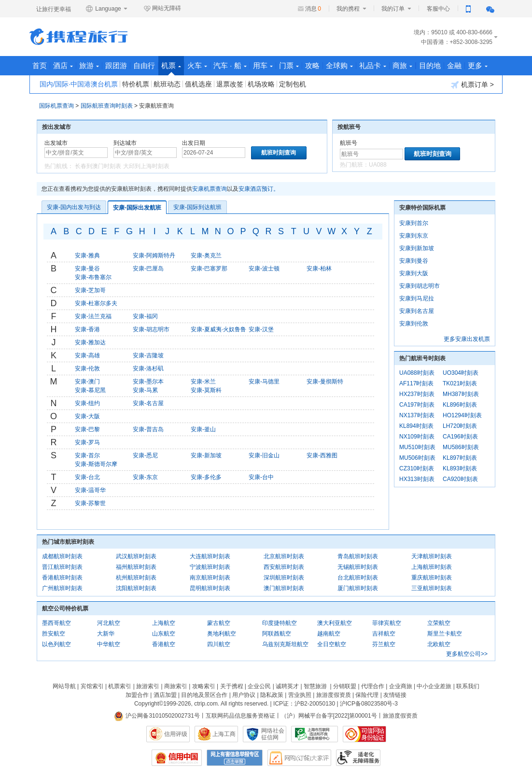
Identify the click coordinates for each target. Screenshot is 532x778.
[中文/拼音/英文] (76, 153)
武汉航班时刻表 (136, 556)
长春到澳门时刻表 (98, 166)
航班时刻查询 (433, 154)
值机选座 (198, 84)
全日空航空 (332, 644)
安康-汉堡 (261, 329)
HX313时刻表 (417, 479)
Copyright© (149, 704)
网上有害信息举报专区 (235, 758)
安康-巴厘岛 (148, 269)
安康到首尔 (414, 223)
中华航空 (109, 644)
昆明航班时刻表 (210, 588)
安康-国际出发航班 (137, 208)
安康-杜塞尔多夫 (96, 303)
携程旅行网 (78, 37)
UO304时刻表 (461, 373)
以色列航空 (56, 644)
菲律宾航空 (387, 623)
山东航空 (164, 634)
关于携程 (232, 686)
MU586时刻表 (461, 447)
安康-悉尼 (145, 455)
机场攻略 (261, 84)
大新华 (106, 634)
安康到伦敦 (414, 324)
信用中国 (177, 758)
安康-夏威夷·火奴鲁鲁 (218, 329)
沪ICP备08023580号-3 (369, 704)
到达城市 (125, 143)
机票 (171, 68)
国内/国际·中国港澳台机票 (79, 84)
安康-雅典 (87, 255)
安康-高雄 (87, 355)
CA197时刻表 (417, 405)
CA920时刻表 (460, 479)
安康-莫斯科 (206, 390)
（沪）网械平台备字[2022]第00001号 (329, 716)
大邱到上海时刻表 (146, 166)
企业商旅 (401, 686)
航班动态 (167, 84)
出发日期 (194, 143)
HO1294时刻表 (462, 415)
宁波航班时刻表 (210, 567)
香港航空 (164, 644)
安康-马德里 (264, 382)
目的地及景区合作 (204, 695)
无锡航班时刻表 (358, 567)
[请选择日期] (214, 153)
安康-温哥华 (90, 490)
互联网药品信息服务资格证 (240, 716)
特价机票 (136, 84)
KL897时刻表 (460, 458)
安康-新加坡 (206, 455)
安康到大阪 (414, 273)
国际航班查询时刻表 (107, 106)
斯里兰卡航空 (445, 634)
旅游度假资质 (334, 695)
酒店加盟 (165, 695)
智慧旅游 (315, 686)
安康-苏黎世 (90, 503)
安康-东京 (145, 477)
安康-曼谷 (87, 269)
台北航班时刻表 (358, 578)
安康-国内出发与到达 (74, 207)
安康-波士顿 (264, 269)
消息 (313, 9)
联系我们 (468, 686)
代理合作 (373, 686)
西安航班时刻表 (284, 567)
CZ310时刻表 (417, 468)
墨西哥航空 (56, 623)
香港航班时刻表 (62, 578)
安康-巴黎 (87, 429)
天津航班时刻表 (432, 556)
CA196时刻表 (460, 437)
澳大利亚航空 (335, 623)
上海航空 (164, 623)
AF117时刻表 (416, 383)
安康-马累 (145, 390)
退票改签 (230, 84)
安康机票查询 (210, 189)
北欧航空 (439, 644)
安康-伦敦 (87, 368)
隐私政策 (272, 695)
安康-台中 (261, 477)
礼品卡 (373, 65)
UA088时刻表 (417, 373)
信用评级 (176, 734)
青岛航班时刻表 (358, 556)
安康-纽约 (87, 403)
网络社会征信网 (273, 734)
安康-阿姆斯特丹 (154, 255)
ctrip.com (206, 704)
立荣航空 (439, 623)
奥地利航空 (222, 634)
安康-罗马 (87, 442)
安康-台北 (87, 477)
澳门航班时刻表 (284, 588)
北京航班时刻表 (284, 556)
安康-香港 (87, 329)
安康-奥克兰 (206, 255)
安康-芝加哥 (90, 290)
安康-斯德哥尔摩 (96, 464)
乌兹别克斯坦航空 (285, 644)
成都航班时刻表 (62, 556)
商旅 (402, 65)
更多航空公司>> (467, 654)
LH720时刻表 (460, 426)
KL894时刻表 (416, 426)
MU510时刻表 (417, 447)
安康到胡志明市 (420, 286)
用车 (263, 65)
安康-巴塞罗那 (209, 269)
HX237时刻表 (417, 394)
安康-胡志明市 (151, 329)
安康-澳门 (87, 382)
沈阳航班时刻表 (136, 588)
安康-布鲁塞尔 (93, 277)
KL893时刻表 (460, 468)
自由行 (144, 65)
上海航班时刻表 (432, 567)
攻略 (312, 65)
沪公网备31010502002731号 (157, 716)
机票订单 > (472, 85)
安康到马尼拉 (417, 298)
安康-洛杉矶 (148, 368)
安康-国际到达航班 (197, 207)
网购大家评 (299, 758)
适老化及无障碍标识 (358, 758)
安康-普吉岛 (148, 429)
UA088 (378, 165)
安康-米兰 (203, 382)
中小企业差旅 (434, 686)
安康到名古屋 (417, 311)
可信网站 (364, 734)
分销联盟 (345, 686)
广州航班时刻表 (62, 588)
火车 (197, 65)
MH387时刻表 (461, 394)
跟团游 (116, 65)
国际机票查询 (56, 106)
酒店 (63, 65)
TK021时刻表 (460, 383)
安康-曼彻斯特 (325, 382)
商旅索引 (176, 686)
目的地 (430, 65)
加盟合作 (137, 695)
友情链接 (395, 695)
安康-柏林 (319, 269)
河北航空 (109, 623)
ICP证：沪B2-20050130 (304, 704)
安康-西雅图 (322, 455)
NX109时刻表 (417, 437)
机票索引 (120, 686)
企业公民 (259, 686)
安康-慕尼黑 (90, 390)
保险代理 (367, 695)
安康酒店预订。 (259, 189)
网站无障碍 (162, 9)
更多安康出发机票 (467, 339)
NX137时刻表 (417, 415)
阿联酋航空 (277, 634)
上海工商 (224, 734)
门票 (289, 65)
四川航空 (219, 644)
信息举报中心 (315, 734)
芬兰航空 (384, 644)
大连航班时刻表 (210, 556)
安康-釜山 (203, 429)
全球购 (339, 65)
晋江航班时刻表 (62, 567)
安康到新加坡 (417, 248)
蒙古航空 (219, 623)
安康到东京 (414, 236)
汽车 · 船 (230, 65)
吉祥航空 (384, 634)
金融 (454, 65)
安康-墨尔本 (148, 382)
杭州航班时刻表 (136, 578)
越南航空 (329, 634)
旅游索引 (148, 686)
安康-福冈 (145, 316)
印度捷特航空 (280, 623)
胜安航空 (54, 634)
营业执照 (300, 695)
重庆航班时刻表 (432, 578)
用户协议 (244, 695)
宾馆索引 (92, 686)
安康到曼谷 (414, 261)
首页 (40, 65)
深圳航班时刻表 (284, 578)
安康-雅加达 (90, 342)
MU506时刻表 (417, 458)
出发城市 (56, 143)
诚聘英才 (287, 686)
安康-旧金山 (264, 455)
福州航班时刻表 (136, 567)
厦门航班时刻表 (358, 588)
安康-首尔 (87, 455)
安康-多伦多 (206, 477)
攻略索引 (204, 686)
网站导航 (64, 686)
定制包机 (293, 84)
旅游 (89, 65)
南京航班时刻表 (210, 578)
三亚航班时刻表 (432, 588)
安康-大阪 (87, 416)
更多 (478, 65)
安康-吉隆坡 (148, 355)
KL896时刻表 (460, 405)
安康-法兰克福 (93, 316)
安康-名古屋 (148, 403)
